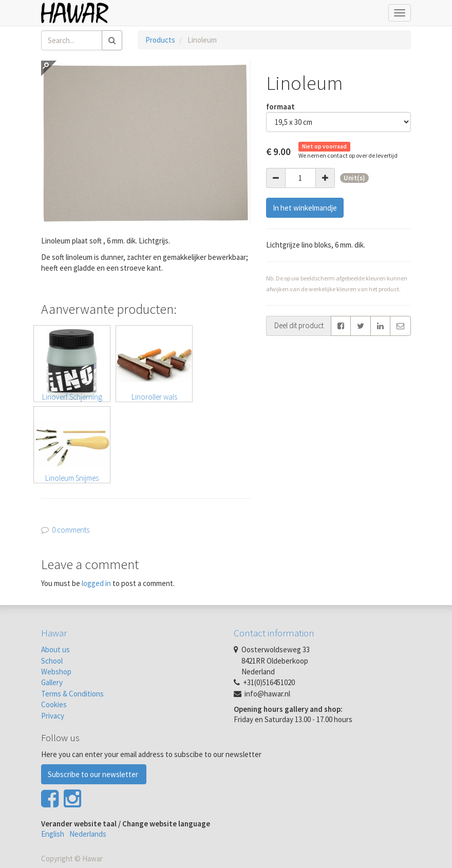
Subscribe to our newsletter (94, 774)
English (53, 834)
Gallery (52, 682)
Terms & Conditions (72, 694)
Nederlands (88, 834)
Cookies (54, 704)
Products (160, 40)
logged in (96, 583)
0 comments (71, 530)
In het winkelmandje (305, 208)
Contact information (274, 633)
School (52, 661)
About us (55, 649)
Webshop (56, 672)
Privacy (53, 716)
